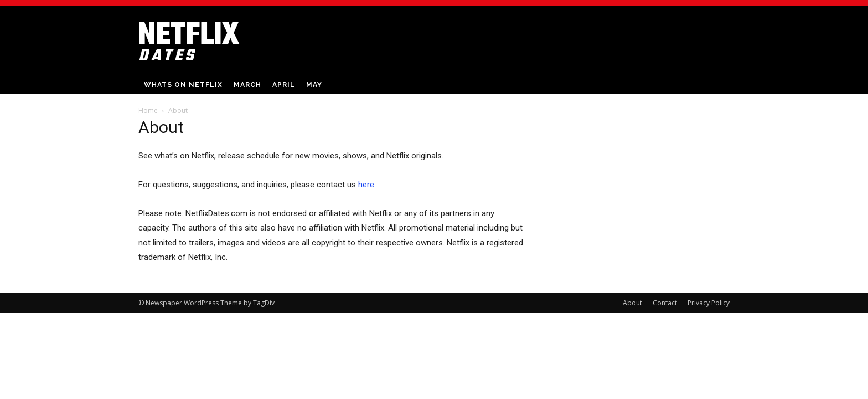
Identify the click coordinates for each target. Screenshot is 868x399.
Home (148, 111)
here (366, 185)
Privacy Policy (709, 303)
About (632, 303)
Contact (665, 303)
